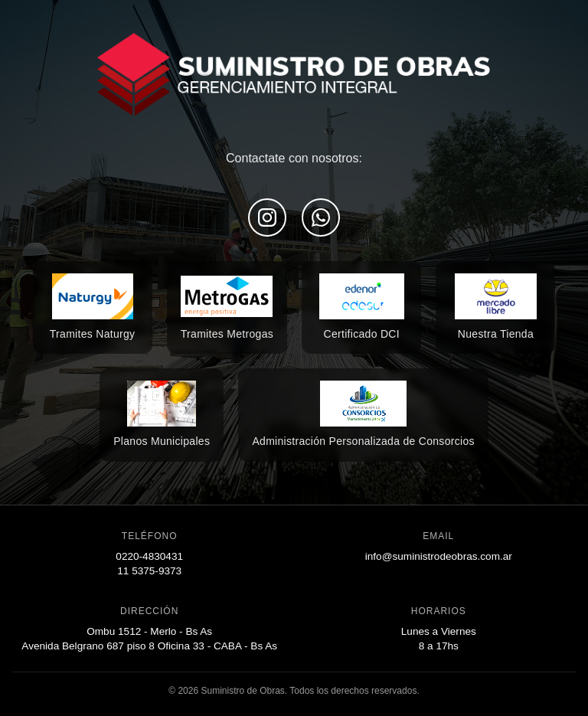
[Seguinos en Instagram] (267, 217)
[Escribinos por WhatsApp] (321, 217)
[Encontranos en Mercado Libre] (93, 308)
